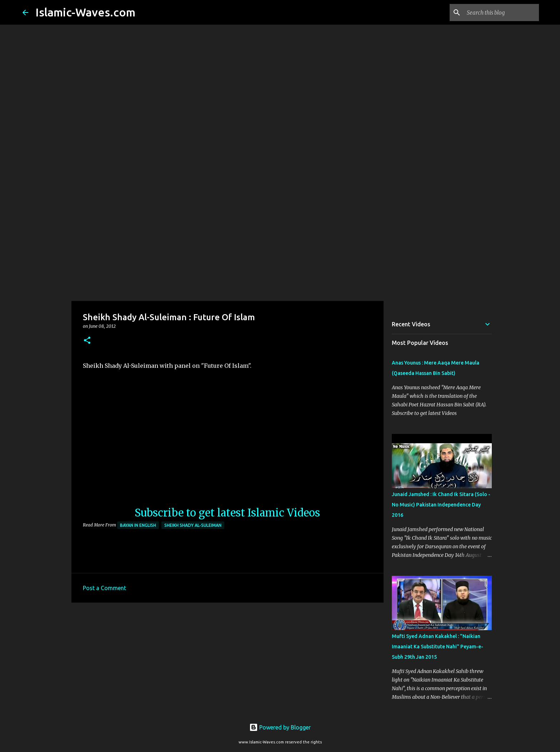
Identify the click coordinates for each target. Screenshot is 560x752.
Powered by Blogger (280, 727)
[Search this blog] (501, 13)
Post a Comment (104, 588)
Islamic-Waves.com (85, 12)
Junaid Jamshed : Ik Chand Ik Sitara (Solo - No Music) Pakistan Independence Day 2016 (441, 505)
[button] (87, 341)
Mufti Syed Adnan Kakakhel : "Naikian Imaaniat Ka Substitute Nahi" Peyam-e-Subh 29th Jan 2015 (437, 647)
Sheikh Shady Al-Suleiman (193, 525)
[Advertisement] (280, 244)
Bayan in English (138, 525)
